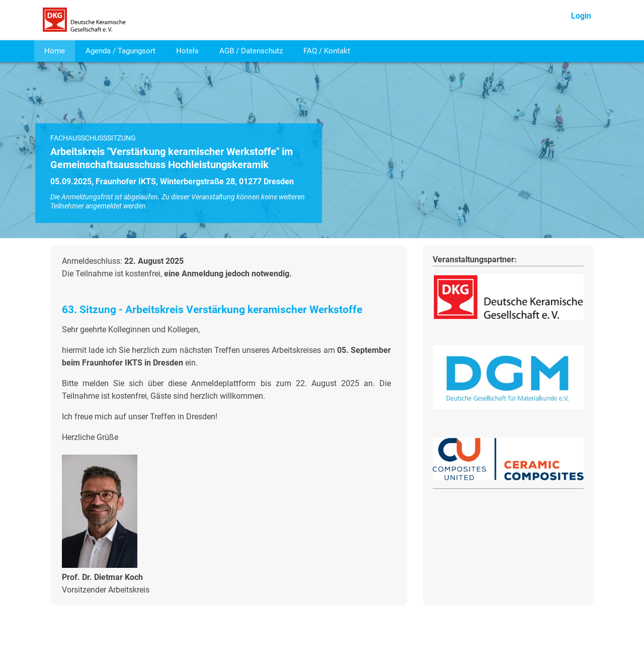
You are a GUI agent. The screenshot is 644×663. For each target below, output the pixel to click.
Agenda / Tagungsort (120, 51)
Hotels (187, 51)
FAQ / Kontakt (327, 51)
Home (55, 51)
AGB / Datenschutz (251, 51)
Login (581, 16)
